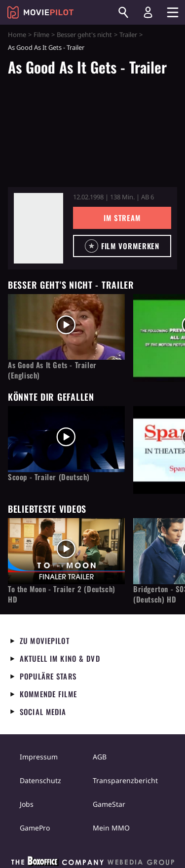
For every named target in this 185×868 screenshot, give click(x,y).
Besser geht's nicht (84, 35)
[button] (122, 246)
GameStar (109, 804)
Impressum (39, 757)
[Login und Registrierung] (148, 12)
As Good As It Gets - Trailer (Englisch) (52, 370)
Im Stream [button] (122, 218)
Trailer (128, 35)
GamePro (35, 828)
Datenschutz (40, 780)
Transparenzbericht (125, 780)
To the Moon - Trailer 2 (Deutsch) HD (62, 594)
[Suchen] (123, 12)
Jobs (27, 804)
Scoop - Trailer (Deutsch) (49, 477)
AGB (100, 757)
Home (17, 35)
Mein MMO (111, 828)
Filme (41, 35)
